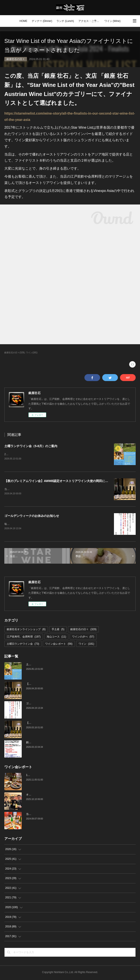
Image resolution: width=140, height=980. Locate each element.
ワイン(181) (32, 353)
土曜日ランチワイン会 (23, 645)
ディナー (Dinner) (42, 21)
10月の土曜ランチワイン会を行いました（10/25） (55, 776)
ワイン (86, 645)
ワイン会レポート (59, 645)
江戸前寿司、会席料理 (24, 638)
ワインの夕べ (83, 638)
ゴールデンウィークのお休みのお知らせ (32, 516)
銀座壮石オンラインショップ (26, 630)
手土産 (58, 630)
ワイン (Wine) (113, 21)
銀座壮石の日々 (16, 59)
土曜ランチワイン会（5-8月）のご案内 (31, 446)
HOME (23, 21)
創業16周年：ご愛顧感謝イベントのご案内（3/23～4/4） (59, 743)
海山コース (56, 638)
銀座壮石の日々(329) (14, 353)
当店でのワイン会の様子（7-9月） (46, 815)
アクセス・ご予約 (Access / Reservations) (90, 21)
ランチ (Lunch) (65, 21)
